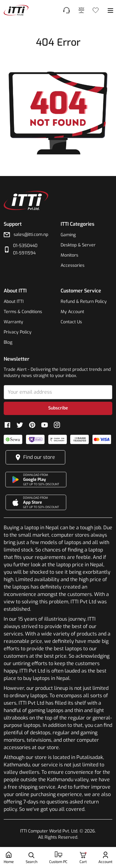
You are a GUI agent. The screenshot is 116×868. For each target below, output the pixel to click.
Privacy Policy (18, 332)
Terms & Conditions (23, 312)
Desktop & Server (78, 245)
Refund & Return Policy (84, 302)
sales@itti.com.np (31, 235)
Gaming (68, 235)
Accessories (73, 265)
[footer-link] (16, 10)
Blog (8, 342)
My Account (72, 312)
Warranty (13, 322)
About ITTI (14, 302)
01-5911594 (24, 253)
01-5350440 (25, 246)
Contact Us (71, 322)
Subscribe (58, 408)
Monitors (69, 255)
